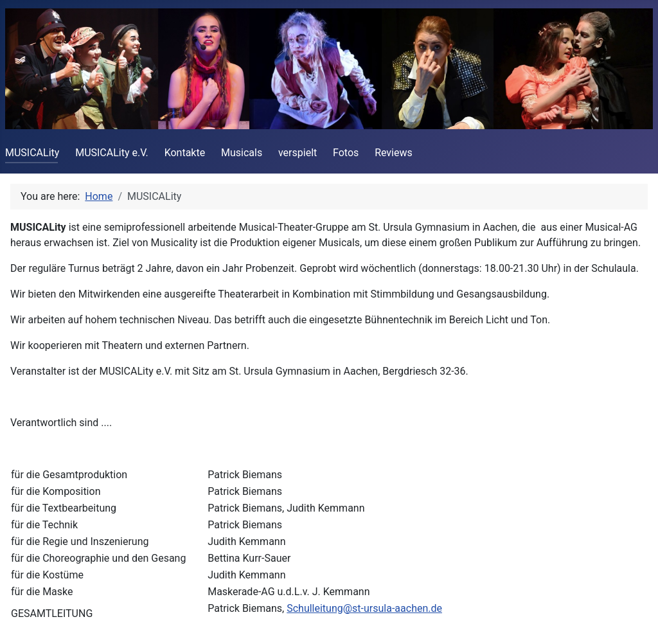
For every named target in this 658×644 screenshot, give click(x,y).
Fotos (346, 153)
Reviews (394, 153)
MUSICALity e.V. (112, 153)
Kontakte (185, 153)
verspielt (298, 153)
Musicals (242, 153)
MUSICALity (32, 153)
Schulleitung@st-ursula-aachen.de (364, 608)
